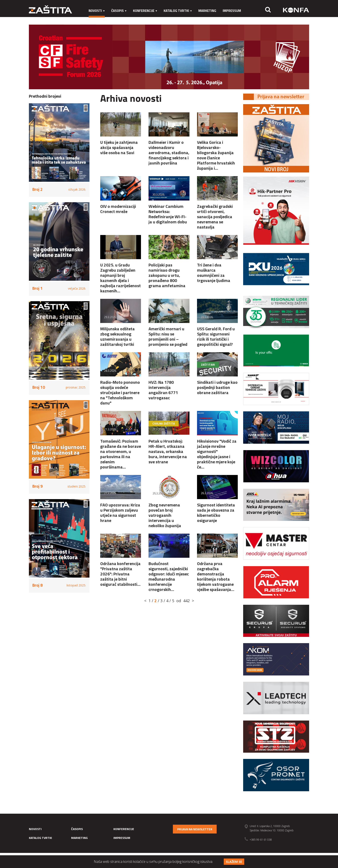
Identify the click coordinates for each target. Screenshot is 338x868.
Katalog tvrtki (178, 11)
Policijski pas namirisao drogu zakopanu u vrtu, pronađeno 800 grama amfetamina (167, 275)
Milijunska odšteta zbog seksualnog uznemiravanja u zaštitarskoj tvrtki (117, 336)
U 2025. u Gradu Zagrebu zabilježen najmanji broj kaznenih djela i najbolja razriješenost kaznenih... (120, 278)
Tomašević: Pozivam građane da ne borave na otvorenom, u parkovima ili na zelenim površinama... (121, 454)
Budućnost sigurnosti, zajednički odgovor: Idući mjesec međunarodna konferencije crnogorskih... (169, 576)
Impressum (232, 11)
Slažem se (234, 862)
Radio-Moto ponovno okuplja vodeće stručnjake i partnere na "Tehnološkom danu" (120, 392)
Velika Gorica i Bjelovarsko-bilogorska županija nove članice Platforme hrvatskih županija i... (216, 155)
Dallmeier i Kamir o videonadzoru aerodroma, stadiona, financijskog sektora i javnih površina (169, 153)
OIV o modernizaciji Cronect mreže (118, 209)
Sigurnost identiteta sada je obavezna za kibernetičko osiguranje (216, 513)
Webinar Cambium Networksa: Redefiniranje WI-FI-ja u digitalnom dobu (168, 214)
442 (186, 601)
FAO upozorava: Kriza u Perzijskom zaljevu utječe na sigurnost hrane (120, 513)
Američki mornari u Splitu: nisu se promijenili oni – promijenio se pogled (168, 336)
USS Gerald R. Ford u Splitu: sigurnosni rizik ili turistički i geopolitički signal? (216, 336)
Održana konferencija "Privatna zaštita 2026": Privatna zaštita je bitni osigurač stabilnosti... (120, 574)
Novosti (97, 11)
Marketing (207, 11)
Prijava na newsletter (195, 829)
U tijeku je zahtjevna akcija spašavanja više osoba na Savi (119, 147)
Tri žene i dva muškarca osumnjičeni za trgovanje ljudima (214, 273)
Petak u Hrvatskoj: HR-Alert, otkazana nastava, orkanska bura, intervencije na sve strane (168, 451)
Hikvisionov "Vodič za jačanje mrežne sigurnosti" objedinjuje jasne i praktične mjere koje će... (217, 454)
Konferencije (145, 11)
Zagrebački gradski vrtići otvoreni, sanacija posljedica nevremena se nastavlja (215, 217)
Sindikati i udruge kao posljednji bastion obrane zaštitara (217, 387)
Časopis (119, 11)
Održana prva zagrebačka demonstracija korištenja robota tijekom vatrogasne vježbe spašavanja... (216, 576)
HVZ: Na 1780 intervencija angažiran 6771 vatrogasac (163, 390)
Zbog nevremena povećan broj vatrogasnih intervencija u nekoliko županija (165, 515)
